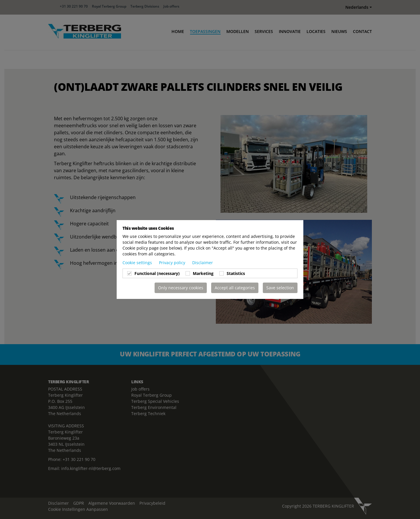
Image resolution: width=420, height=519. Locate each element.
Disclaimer (203, 263)
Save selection (280, 288)
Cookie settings (138, 263)
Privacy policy (173, 263)
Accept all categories (235, 288)
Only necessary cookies (181, 288)
